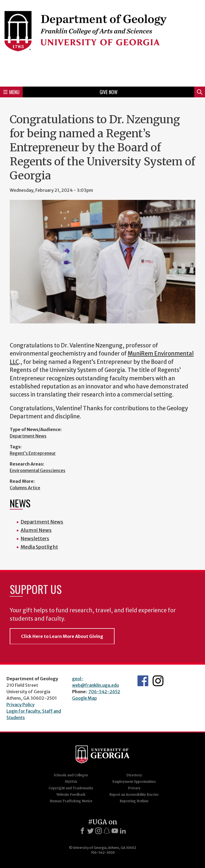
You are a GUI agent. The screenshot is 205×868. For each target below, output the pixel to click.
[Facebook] (82, 831)
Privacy (134, 788)
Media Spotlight (39, 547)
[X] (90, 831)
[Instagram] (99, 831)
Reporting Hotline (134, 801)
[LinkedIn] (123, 831)
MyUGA (71, 782)
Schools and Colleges (71, 775)
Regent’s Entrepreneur (33, 453)
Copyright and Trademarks (71, 788)
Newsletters (35, 539)
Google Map (85, 698)
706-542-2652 (104, 692)
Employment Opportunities (134, 782)
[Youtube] (115, 831)
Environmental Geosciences (38, 470)
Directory (134, 775)
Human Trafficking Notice (71, 801)
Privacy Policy (21, 705)
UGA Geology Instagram (158, 681)
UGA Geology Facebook (143, 681)
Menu (11, 92)
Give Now (109, 92)
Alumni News (36, 530)
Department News (28, 436)
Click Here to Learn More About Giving (62, 636)
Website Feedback (71, 794)
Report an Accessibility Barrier (134, 794)
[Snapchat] (107, 831)
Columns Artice (25, 488)
